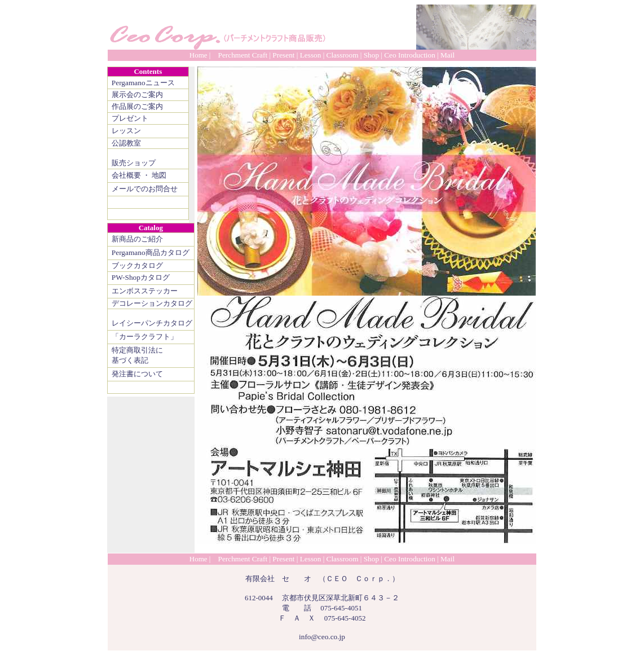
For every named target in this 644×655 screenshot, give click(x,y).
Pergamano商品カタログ (151, 252)
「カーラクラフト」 (145, 337)
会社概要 (126, 175)
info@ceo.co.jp (322, 637)
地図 (159, 175)
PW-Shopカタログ (141, 277)
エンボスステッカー (145, 291)
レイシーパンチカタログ (152, 323)
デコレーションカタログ (152, 303)
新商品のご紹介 (137, 239)
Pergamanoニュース (143, 83)
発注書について (137, 374)
